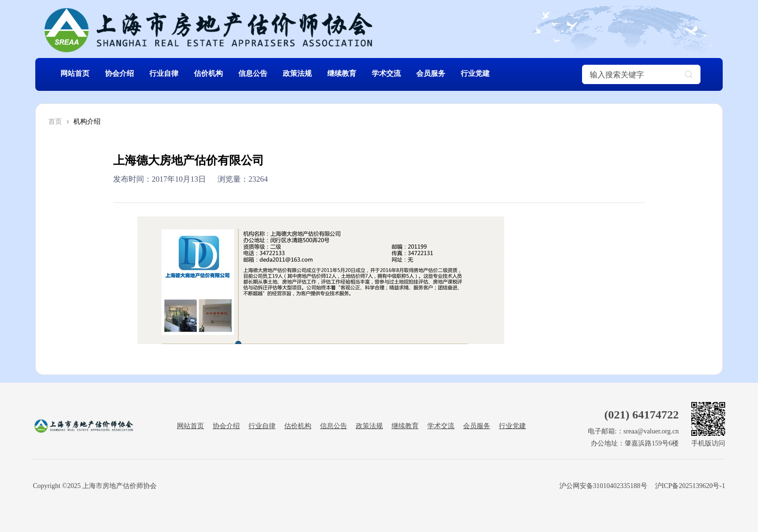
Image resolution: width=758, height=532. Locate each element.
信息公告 (270, 74)
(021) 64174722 (641, 415)
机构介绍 (87, 122)
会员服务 (464, 74)
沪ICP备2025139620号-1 (690, 486)
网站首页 (77, 74)
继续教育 (367, 74)
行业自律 (174, 74)
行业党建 (512, 74)
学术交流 (415, 74)
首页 (55, 122)
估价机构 (222, 74)
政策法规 (319, 74)
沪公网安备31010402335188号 (602, 486)
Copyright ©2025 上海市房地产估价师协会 (95, 486)
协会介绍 (125, 74)
